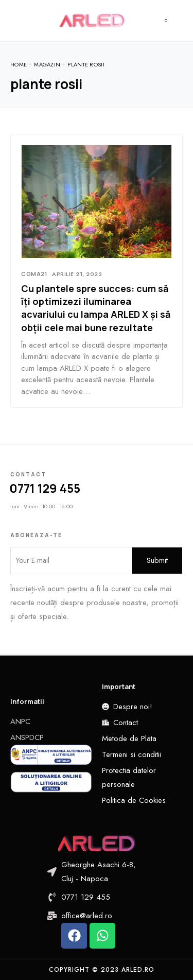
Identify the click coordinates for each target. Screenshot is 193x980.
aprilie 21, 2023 (77, 274)
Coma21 (34, 274)
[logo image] (92, 20)
